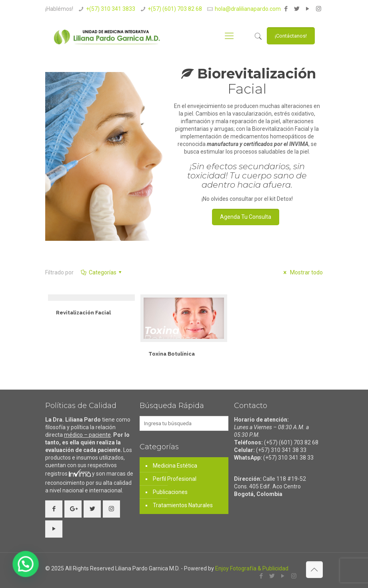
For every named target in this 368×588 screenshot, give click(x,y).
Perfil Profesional (175, 479)
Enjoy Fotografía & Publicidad (252, 568)
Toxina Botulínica (172, 354)
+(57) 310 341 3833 (111, 9)
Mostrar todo (302, 272)
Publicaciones (170, 492)
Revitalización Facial (83, 313)
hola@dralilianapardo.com (248, 9)
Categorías (102, 272)
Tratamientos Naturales (183, 505)
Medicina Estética (175, 466)
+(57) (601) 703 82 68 (175, 9)
